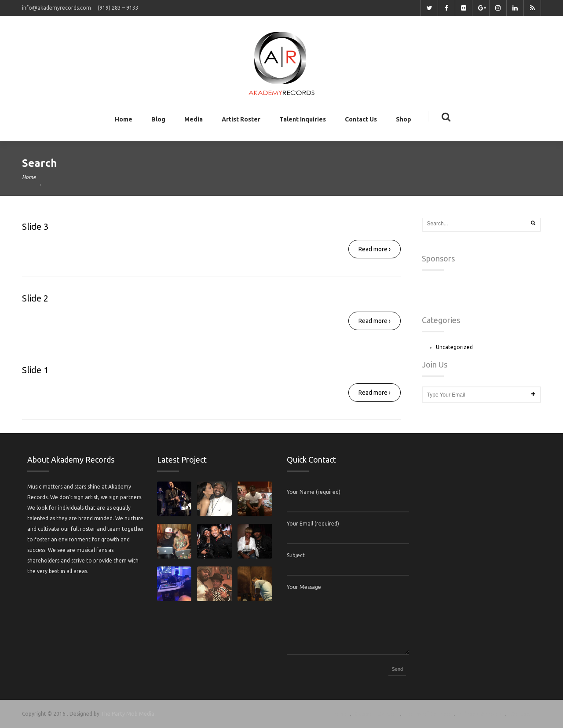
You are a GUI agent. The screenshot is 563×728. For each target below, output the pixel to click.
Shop (404, 121)
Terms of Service (428, 714)
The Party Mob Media (128, 714)
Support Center (376, 714)
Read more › (375, 249)
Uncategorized (454, 347)
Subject (296, 555)
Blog (158, 121)
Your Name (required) (314, 492)
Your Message (304, 587)
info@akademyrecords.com (57, 8)
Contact (521, 714)
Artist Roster (241, 121)
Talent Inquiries (303, 121)
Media (194, 121)
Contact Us (361, 121)
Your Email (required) (313, 524)
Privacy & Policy (480, 714)
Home (124, 121)
